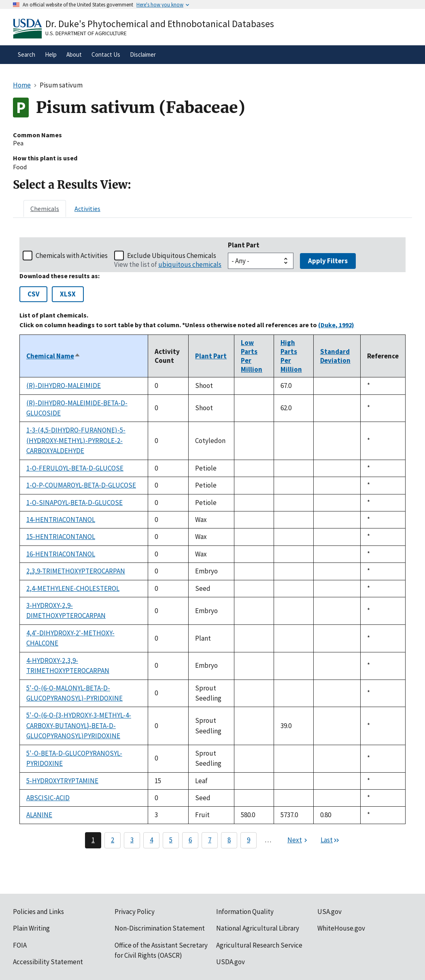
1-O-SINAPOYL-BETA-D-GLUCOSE (74, 503)
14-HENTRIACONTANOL (61, 520)
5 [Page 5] (171, 840)
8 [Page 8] (229, 840)
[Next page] (298, 840)
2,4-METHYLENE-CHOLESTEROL (73, 588)
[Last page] (330, 840)
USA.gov (329, 912)
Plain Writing (31, 928)
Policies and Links (38, 912)
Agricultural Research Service (259, 945)
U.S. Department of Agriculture (86, 33)
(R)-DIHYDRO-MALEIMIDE (64, 386)
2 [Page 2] (113, 840)
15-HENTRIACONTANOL (61, 537)
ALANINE (39, 815)
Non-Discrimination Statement (160, 928)
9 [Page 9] (249, 840)
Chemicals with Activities (72, 256)
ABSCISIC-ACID (48, 798)
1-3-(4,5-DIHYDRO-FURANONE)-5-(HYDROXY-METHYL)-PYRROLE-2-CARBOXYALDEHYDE (76, 440)
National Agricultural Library (258, 928)
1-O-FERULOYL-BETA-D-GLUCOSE (75, 468)
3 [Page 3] (132, 840)
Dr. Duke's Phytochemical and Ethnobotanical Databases (160, 24)
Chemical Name (53, 356)
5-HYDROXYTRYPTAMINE (62, 781)
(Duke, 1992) (336, 325)
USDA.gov (231, 962)
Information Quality (245, 912)
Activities (87, 209)
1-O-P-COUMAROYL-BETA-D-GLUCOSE (81, 485)
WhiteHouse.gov (341, 928)
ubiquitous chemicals (190, 264)
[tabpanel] (212, 543)
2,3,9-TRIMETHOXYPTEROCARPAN (76, 571)
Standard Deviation (335, 356)
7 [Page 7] (210, 840)
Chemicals (45, 209)
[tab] (45, 209)
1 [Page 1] (93, 840)
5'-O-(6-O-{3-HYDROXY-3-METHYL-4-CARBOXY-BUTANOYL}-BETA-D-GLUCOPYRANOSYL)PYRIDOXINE (79, 725)
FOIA (20, 945)
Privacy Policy (135, 912)
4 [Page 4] (151, 840)
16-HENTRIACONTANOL (61, 554)
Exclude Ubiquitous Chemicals (172, 256)
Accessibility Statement (48, 962)
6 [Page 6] (190, 840)
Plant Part (244, 245)
